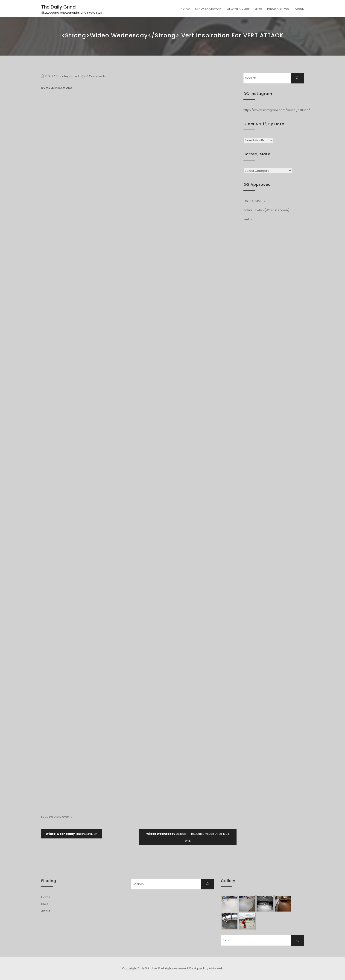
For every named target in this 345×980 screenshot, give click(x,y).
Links (258, 9)
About (299, 9)
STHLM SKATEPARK (208, 9)
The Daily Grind (58, 7)
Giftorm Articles (238, 9)
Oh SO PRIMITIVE (255, 201)
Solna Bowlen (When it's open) (266, 210)
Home (185, 9)
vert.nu (249, 219)
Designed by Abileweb (206, 968)
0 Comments (96, 76)
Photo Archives (278, 9)
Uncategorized (68, 76)
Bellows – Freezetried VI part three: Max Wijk (188, 837)
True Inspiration (72, 834)
